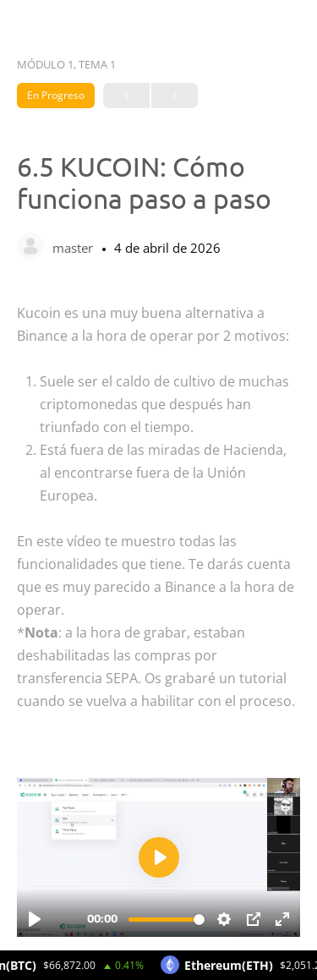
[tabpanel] (158, 619)
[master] (30, 248)
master (74, 248)
